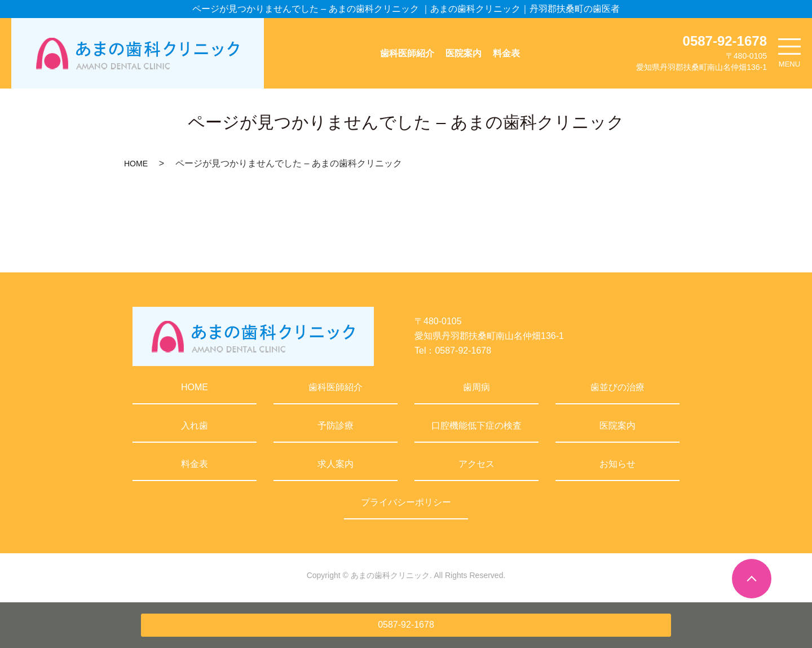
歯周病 (476, 387)
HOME (136, 164)
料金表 (506, 53)
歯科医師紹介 (407, 53)
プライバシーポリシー (406, 502)
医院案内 (464, 53)
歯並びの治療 (617, 387)
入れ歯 (195, 426)
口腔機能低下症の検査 (476, 426)
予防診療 (336, 426)
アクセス (476, 464)
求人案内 (336, 464)
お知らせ (617, 464)
